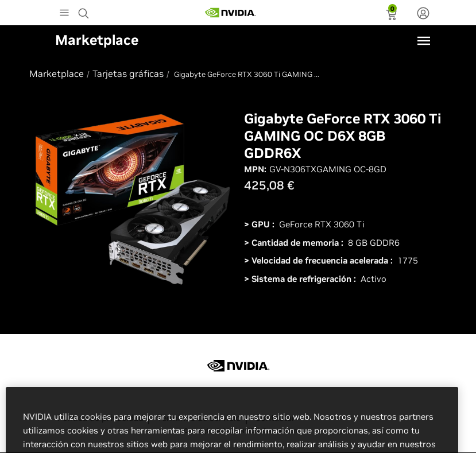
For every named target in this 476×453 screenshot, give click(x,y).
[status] (392, 16)
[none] (423, 14)
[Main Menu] (64, 14)
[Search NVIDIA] (85, 10)
